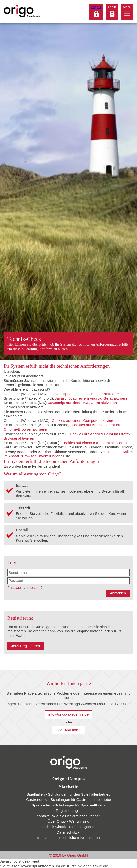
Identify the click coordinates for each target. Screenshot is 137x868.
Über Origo (68, 821)
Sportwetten (68, 805)
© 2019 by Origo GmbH (68, 855)
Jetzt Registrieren (26, 646)
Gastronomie (68, 800)
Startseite (68, 786)
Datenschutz (69, 832)
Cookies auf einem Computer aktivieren (84, 420)
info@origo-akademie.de (69, 714)
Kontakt (68, 816)
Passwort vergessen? (25, 587)
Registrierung (69, 811)
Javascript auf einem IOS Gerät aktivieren (83, 403)
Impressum (68, 838)
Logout (96, 7)
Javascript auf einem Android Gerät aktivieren (92, 398)
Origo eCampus (68, 779)
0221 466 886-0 (68, 730)
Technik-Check (68, 827)
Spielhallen (68, 794)
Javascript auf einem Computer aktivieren (86, 394)
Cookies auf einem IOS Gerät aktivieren (94, 443)
